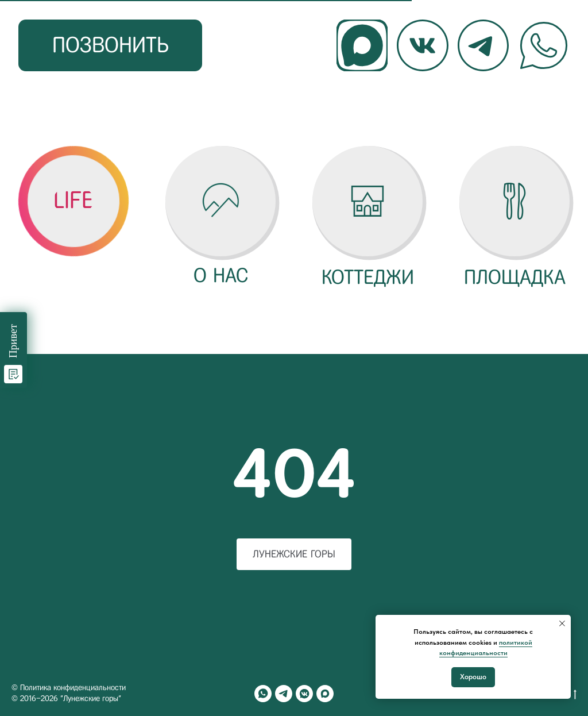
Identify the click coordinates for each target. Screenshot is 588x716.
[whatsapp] (263, 694)
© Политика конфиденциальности (69, 688)
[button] (73, 201)
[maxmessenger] (325, 694)
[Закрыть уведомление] (562, 623)
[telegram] (284, 694)
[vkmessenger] (304, 694)
